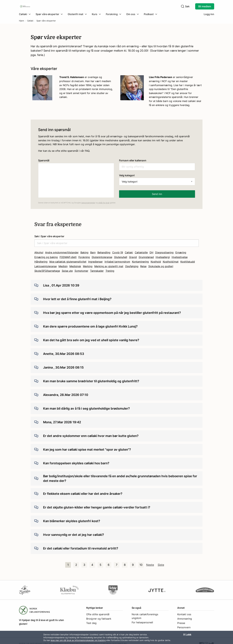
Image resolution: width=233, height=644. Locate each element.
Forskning (84, 257)
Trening (110, 271)
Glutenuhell (121, 257)
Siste (161, 565)
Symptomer (81, 271)
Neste (150, 565)
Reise (143, 266)
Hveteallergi (163, 257)
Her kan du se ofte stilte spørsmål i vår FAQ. (64, 151)
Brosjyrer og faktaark (99, 619)
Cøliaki (30, 21)
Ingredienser (95, 262)
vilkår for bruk (104, 203)
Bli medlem (205, 6)
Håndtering (41, 262)
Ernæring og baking (46, 257)
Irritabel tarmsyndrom (117, 262)
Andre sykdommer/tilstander (62, 252)
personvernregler (88, 203)
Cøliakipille (141, 252)
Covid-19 (118, 252)
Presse (181, 623)
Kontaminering (140, 262)
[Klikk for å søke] (183, 6)
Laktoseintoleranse (46, 266)
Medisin (63, 266)
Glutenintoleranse (102, 257)
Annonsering (185, 619)
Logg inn (209, 14)
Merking (88, 266)
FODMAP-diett (68, 257)
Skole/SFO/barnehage (47, 271)
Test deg (91, 623)
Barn (93, 252)
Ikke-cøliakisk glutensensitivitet (68, 262)
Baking (84, 252)
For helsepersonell (142, 622)
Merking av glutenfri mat (109, 266)
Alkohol (39, 252)
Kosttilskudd (188, 262)
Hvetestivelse (180, 257)
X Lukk (187, 635)
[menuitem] (26, 14)
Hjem (21, 21)
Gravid (133, 257)
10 (141, 565)
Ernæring (181, 252)
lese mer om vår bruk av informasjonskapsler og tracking (78, 640)
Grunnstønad (146, 257)
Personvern (184, 627)
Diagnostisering (164, 252)
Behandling (104, 252)
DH (151, 252)
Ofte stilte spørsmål (98, 614)
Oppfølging (132, 266)
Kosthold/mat (171, 262)
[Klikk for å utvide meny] (25, 14)
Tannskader (97, 271)
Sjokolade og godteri (161, 266)
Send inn (157, 194)
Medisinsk (75, 266)
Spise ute (67, 271)
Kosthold (156, 262)
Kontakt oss (184, 614)
